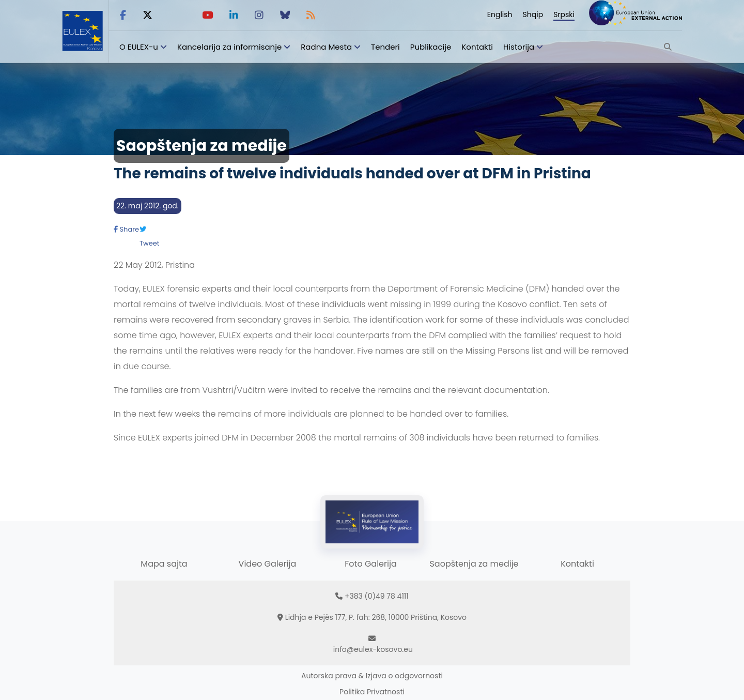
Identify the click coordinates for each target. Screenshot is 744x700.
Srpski (564, 14)
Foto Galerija (370, 564)
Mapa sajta (164, 564)
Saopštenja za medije (474, 564)
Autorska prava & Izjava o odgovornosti (372, 676)
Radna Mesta (326, 47)
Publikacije (431, 47)
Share (126, 229)
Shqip (533, 14)
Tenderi (385, 47)
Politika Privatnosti (372, 692)
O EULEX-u (139, 47)
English (500, 14)
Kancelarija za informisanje (230, 47)
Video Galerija (268, 564)
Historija (519, 47)
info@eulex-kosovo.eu (373, 649)
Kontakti (477, 47)
